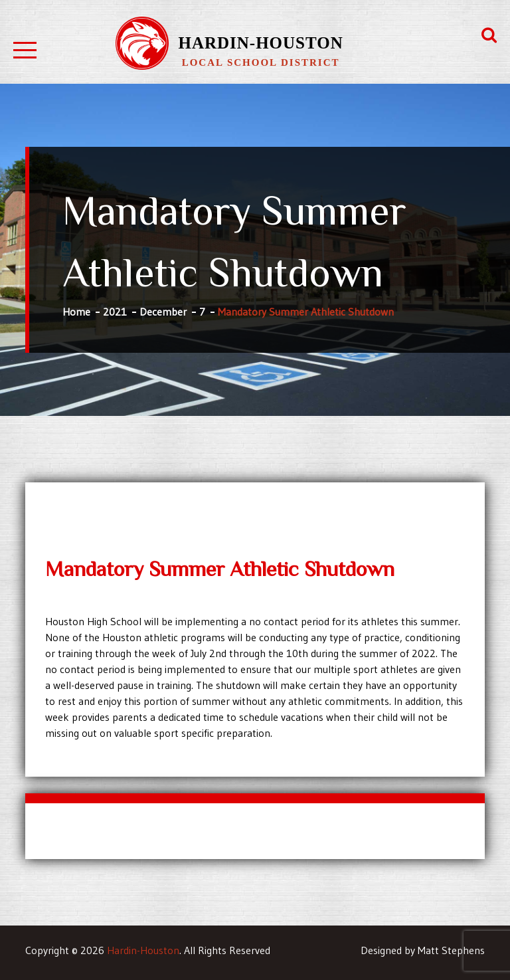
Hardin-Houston (260, 43)
